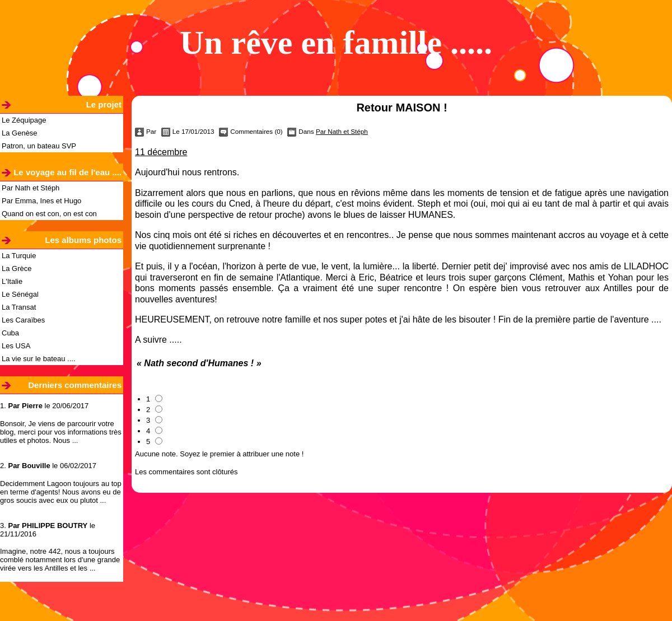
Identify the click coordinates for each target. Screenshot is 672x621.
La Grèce (17, 269)
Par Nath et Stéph (31, 188)
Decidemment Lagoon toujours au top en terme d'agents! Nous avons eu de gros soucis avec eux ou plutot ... (61, 492)
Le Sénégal (20, 294)
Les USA (16, 346)
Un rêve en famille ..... (336, 43)
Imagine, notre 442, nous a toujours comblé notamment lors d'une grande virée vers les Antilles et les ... (60, 560)
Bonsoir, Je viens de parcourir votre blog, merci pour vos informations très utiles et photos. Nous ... (61, 432)
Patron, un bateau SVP (39, 146)
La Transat (19, 307)
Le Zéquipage (24, 120)
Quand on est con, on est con (49, 214)
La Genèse (20, 133)
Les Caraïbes (23, 320)
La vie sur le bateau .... (39, 359)
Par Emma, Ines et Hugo (41, 201)
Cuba (10, 333)
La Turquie (19, 256)
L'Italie (12, 281)
